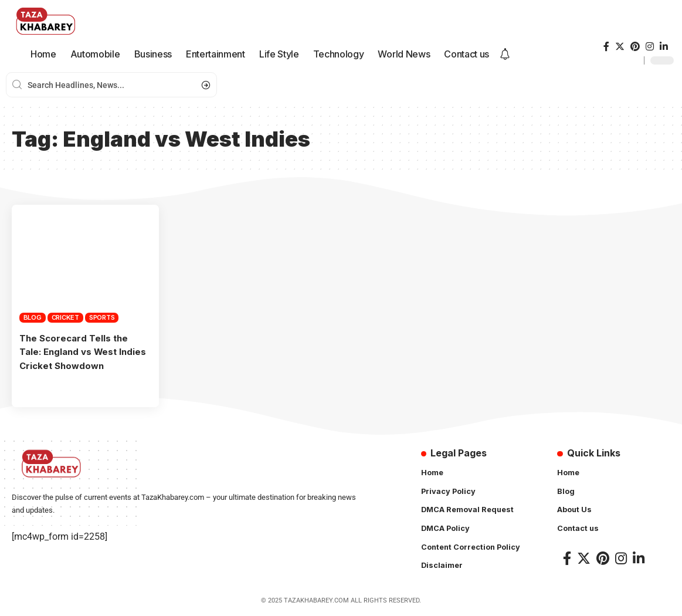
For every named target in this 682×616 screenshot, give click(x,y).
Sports (102, 317)
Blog (33, 317)
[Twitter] (620, 47)
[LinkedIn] (664, 47)
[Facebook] (606, 47)
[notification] (505, 55)
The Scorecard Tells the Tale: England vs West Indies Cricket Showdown (79, 351)
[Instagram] (650, 47)
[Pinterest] (635, 47)
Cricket (65, 317)
